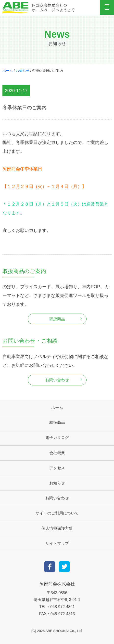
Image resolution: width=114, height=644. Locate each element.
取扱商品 (57, 319)
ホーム (8, 71)
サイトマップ (57, 543)
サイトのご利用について (57, 513)
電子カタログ (57, 438)
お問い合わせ (57, 380)
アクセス (57, 468)
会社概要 (57, 453)
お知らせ (23, 71)
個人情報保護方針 (57, 528)
